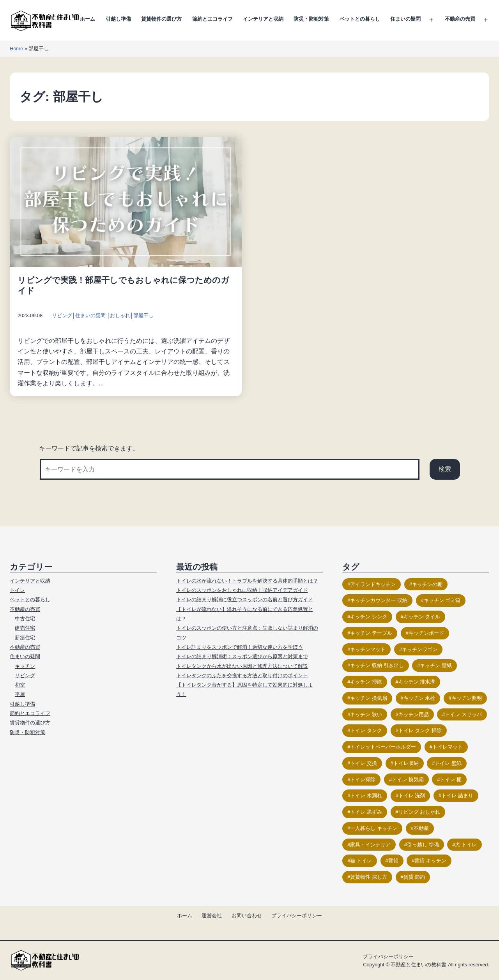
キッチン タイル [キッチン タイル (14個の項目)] (422, 617)
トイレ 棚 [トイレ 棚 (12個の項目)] (451, 780)
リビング (62, 315)
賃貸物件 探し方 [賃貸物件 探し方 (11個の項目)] (369, 877)
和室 (20, 685)
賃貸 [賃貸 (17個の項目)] (393, 861)
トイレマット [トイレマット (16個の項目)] (448, 747)
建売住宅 (25, 628)
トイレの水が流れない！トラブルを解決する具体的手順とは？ (247, 581)
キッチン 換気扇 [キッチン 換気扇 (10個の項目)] (369, 698)
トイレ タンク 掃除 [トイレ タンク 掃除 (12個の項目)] (420, 730)
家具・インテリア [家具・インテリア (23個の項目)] (370, 845)
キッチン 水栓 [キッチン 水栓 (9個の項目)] (419, 698)
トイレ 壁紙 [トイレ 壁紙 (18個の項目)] (448, 763)
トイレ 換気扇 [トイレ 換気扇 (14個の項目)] (408, 780)
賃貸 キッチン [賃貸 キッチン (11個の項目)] (430, 861)
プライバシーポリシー (297, 916)
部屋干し (143, 315)
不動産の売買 (460, 19)
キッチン (25, 666)
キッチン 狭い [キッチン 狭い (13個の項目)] (366, 714)
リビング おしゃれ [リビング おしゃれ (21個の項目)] (419, 812)
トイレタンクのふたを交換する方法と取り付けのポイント (242, 675)
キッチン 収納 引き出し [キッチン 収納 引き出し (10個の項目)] (377, 665)
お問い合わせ (247, 916)
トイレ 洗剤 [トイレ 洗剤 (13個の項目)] (412, 795)
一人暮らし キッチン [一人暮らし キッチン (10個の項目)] (374, 828)
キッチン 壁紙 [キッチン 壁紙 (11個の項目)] (436, 665)
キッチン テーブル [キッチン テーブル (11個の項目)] (371, 633)
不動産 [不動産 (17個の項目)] (421, 828)
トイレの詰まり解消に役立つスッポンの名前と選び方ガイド (245, 599)
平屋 (20, 694)
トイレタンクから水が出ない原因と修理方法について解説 (242, 666)
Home (16, 49)
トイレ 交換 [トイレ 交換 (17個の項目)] (364, 763)
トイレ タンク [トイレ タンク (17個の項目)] (366, 730)
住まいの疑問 (405, 19)
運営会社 (212, 916)
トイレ (17, 590)
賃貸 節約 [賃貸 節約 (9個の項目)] (414, 877)
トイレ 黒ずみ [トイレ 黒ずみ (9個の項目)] (366, 812)
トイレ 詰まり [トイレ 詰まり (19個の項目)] (457, 795)
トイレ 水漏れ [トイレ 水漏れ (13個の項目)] (366, 795)
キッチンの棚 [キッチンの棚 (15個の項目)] (427, 584)
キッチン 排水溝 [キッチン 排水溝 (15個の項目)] (417, 682)
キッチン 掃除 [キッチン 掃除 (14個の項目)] (366, 682)
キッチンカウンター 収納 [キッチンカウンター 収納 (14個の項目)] (379, 600)
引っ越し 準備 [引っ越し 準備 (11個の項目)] (423, 845)
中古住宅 (25, 619)
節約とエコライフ (212, 19)
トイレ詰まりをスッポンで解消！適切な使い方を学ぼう (240, 647)
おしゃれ (120, 315)
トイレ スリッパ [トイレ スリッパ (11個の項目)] (463, 714)
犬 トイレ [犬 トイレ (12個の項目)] (466, 845)
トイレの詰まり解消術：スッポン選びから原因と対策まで (242, 656)
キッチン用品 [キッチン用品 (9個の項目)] (414, 714)
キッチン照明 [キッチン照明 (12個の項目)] (467, 698)
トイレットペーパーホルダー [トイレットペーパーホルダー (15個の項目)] (383, 747)
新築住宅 (25, 638)
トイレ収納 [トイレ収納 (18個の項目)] (406, 763)
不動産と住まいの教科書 (418, 965)
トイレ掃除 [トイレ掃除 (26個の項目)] (363, 780)
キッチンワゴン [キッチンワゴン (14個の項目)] (420, 649)
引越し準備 (118, 19)
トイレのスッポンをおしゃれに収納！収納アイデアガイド (242, 590)
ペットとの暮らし (360, 19)
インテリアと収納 (263, 19)
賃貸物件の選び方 (161, 19)
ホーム (88, 19)
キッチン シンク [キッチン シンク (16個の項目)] (369, 617)
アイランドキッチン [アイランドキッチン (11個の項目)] (373, 584)
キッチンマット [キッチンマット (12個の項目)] (368, 649)
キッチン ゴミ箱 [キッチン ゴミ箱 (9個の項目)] (442, 600)
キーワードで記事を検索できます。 (89, 448)
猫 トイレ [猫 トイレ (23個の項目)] (361, 861)
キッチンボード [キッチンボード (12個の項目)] (426, 633)
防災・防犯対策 (311, 19)
